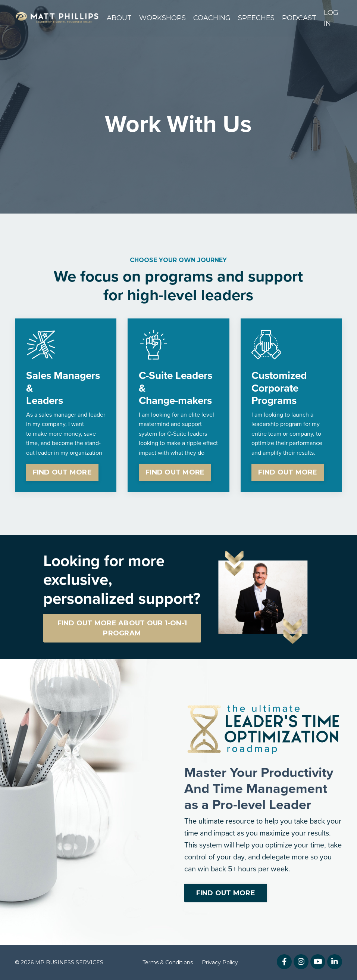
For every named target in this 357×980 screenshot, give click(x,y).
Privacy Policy (220, 963)
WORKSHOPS (162, 18)
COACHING (212, 18)
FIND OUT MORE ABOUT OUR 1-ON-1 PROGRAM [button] (122, 628)
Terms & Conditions (168, 963)
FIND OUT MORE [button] (62, 472)
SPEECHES (256, 18)
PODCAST (299, 18)
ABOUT (119, 18)
